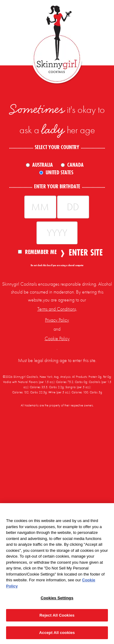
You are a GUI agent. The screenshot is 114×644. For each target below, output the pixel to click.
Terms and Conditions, (57, 309)
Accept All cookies (57, 633)
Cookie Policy (57, 339)
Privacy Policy (57, 320)
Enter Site (84, 252)
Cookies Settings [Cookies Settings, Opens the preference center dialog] (57, 598)
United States (59, 172)
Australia (43, 165)
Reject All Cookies (57, 615)
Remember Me (37, 252)
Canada (75, 165)
